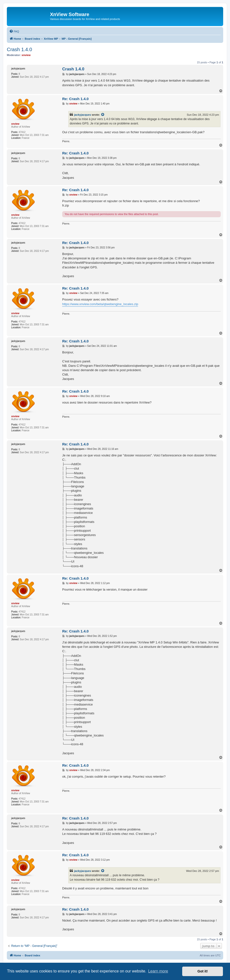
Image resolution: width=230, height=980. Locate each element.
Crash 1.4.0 (19, 49)
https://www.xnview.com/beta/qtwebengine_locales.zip (100, 304)
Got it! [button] (203, 971)
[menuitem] (14, 31)
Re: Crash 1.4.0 (75, 99)
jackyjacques (83, 115)
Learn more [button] (158, 971)
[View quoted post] (103, 115)
